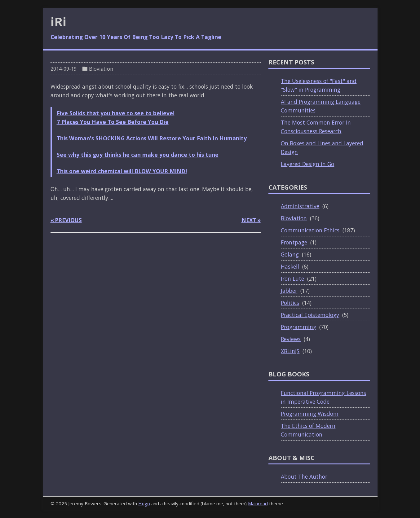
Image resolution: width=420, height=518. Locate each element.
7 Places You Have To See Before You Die (113, 122)
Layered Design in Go (307, 164)
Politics (290, 303)
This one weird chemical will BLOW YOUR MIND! (122, 171)
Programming (298, 327)
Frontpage (294, 242)
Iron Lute (292, 279)
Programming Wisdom (310, 414)
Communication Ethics (310, 230)
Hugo (144, 503)
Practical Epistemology (310, 315)
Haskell (290, 266)
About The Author (304, 476)
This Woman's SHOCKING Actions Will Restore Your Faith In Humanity (152, 138)
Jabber (289, 291)
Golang (290, 254)
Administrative (300, 206)
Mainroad (258, 503)
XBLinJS (290, 351)
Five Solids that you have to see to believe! (116, 113)
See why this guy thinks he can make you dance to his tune (138, 155)
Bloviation (101, 68)
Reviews (291, 339)
